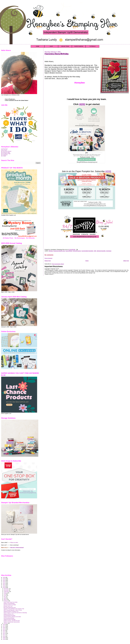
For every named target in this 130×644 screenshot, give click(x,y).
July (5, 594)
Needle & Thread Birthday (9, 604)
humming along (77, 251)
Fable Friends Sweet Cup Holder (11, 602)
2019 (4, 588)
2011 (4, 635)
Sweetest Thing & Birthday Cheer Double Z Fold (14, 609)
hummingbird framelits (87, 251)
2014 (4, 630)
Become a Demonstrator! (17, 548)
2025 (4, 579)
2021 (4, 585)
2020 (4, 586)
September (7, 592)
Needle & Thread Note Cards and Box (12, 622)
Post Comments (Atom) (58, 264)
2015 (4, 629)
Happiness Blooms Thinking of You (11, 611)
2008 (4, 639)
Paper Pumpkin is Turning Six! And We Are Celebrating (15, 613)
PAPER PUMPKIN (79, 46)
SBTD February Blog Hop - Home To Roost (13, 610)
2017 (4, 626)
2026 (4, 577)
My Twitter (4, 156)
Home (87, 261)
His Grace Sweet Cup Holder (10, 605)
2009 (4, 638)
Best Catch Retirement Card (10, 607)
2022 (4, 583)
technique (109, 251)
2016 (4, 628)
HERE (82, 104)
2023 (4, 582)
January (6, 623)
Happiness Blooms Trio (9, 614)
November (6, 590)
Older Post (126, 261)
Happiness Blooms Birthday (9, 619)
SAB (95, 251)
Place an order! (14, 543)
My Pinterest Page (6, 152)
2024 (4, 580)
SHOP (51, 46)
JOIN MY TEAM (65, 46)
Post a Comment (48, 258)
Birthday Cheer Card (8, 606)
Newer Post (48, 261)
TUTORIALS (92, 46)
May (5, 597)
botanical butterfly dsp (59, 251)
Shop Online (4, 150)
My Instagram (4, 155)
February (6, 601)
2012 (4, 633)
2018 (4, 625)
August (6, 593)
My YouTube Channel (6, 151)
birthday (51, 251)
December (6, 589)
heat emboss (69, 251)
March (6, 600)
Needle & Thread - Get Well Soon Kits (12, 621)
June (5, 595)
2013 (4, 632)
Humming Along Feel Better (9, 615)
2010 (4, 636)
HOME (38, 46)
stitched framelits (101, 251)
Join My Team (4, 149)
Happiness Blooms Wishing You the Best (12, 617)
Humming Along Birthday (57, 54)
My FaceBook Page (6, 154)
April (5, 598)
